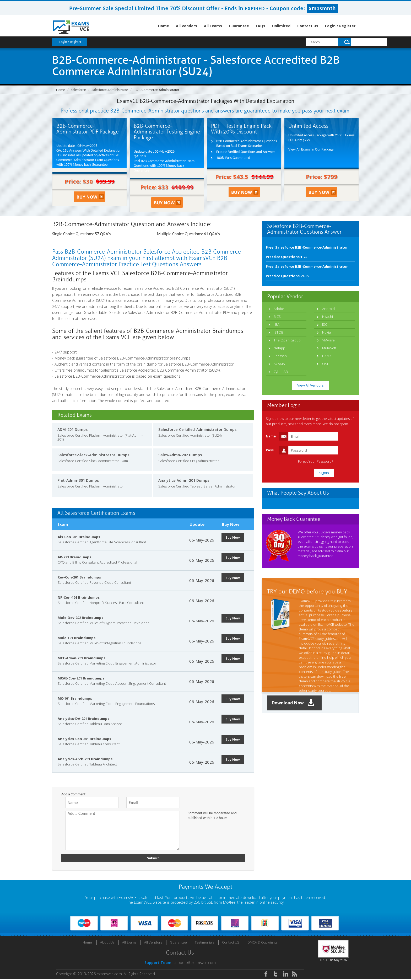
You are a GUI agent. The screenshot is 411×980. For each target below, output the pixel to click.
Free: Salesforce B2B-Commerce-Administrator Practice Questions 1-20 (307, 252)
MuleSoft (329, 348)
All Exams (213, 26)
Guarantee (239, 26)
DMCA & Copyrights (262, 943)
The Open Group (287, 340)
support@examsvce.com (195, 963)
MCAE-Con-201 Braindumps (81, 678)
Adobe (279, 309)
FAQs (261, 26)
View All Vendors (310, 385)
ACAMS (279, 364)
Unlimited (281, 26)
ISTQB (278, 332)
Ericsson (280, 356)
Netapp (279, 348)
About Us (107, 943)
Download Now (296, 703)
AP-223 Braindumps (74, 557)
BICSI (278, 317)
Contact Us (308, 26)
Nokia (326, 332)
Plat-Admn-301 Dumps (78, 480)
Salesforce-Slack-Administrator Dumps (93, 455)
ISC (325, 324)
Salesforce (78, 90)
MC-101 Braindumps (75, 698)
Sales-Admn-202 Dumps (180, 455)
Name (271, 436)
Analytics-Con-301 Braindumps (84, 739)
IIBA (277, 324)
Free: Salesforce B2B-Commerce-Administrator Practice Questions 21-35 (307, 271)
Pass (270, 450)
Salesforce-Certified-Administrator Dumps (197, 429)
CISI (325, 364)
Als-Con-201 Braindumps (79, 537)
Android (328, 309)
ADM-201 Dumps (72, 429)
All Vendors (186, 26)
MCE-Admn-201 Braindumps (82, 658)
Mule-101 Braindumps (77, 638)
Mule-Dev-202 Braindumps (80, 618)
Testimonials (204, 943)
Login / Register (340, 26)
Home (164, 26)
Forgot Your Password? (332, 461)
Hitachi (328, 317)
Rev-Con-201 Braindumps (79, 577)
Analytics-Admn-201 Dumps (184, 480)
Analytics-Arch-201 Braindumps (85, 759)
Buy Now (234, 537)
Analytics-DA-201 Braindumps (83, 719)
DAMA (327, 356)
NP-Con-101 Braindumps (79, 597)
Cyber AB (281, 372)
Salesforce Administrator (110, 90)
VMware (328, 340)
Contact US (231, 943)
